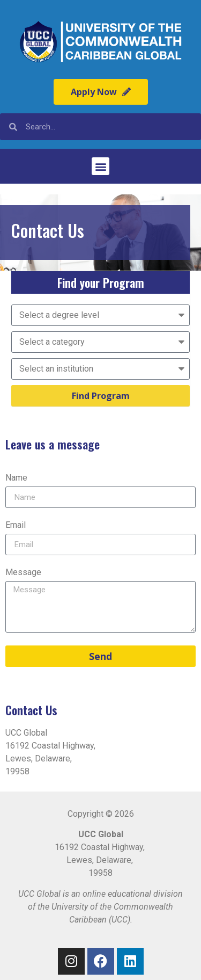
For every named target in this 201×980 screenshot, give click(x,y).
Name (16, 478)
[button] (100, 166)
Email (16, 525)
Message (23, 573)
